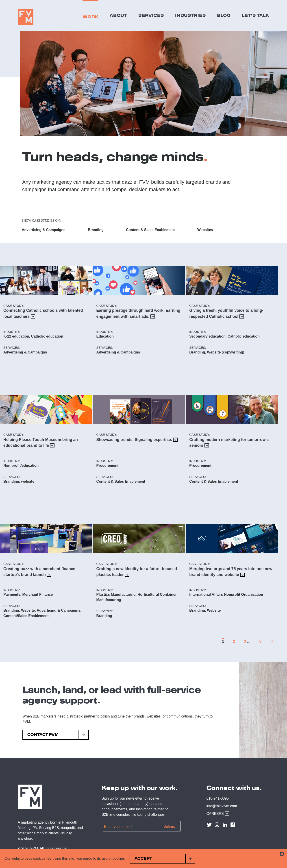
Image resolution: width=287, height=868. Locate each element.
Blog (224, 15)
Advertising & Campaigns (44, 230)
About (118, 15)
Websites (205, 230)
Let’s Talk (256, 15)
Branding (96, 230)
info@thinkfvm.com (222, 806)
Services (151, 15)
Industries (190, 15)
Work (91, 17)
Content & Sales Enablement (150, 230)
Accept (143, 858)
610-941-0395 (218, 798)
